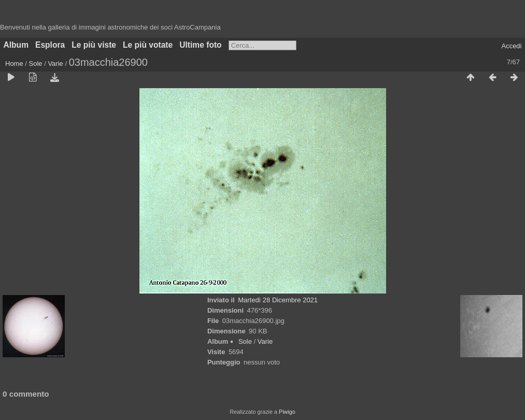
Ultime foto (200, 45)
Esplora (50, 45)
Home (14, 64)
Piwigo (287, 412)
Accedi (511, 46)
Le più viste (94, 45)
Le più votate (148, 45)
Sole (36, 64)
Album (16, 45)
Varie (55, 64)
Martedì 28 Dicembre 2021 (278, 300)
